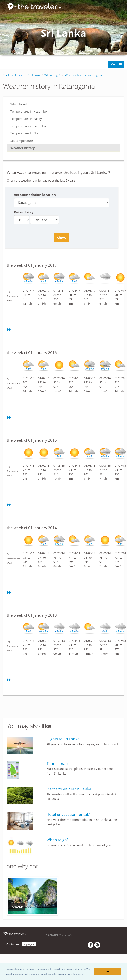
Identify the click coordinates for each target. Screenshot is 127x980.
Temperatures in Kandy (26, 119)
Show (62, 238)
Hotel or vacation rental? (68, 814)
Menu (116, 64)
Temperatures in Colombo (28, 126)
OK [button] (108, 972)
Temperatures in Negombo (29, 111)
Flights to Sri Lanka (63, 739)
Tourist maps (58, 764)
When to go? (19, 104)
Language (29, 944)
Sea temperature (22, 141)
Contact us (13, 944)
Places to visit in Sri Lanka (69, 789)
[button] (79, 974)
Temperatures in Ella (24, 133)
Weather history (23, 148)
